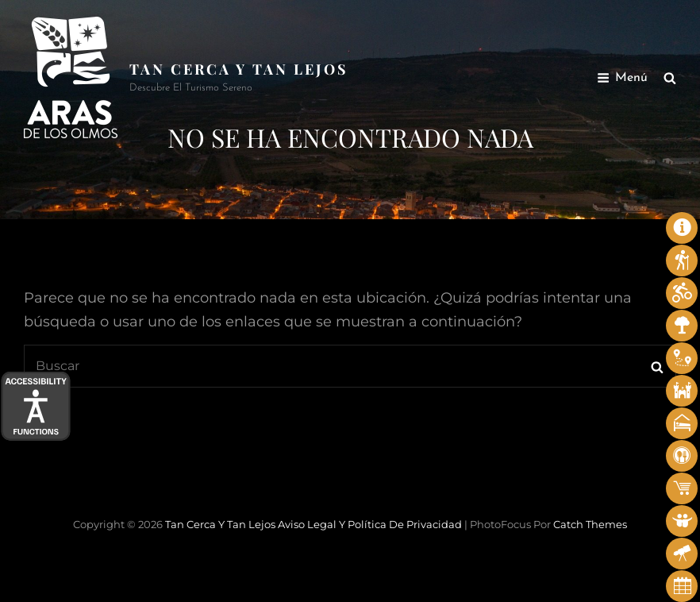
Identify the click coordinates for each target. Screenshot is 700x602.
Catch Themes (590, 524)
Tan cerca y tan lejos (239, 69)
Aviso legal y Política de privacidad (370, 524)
